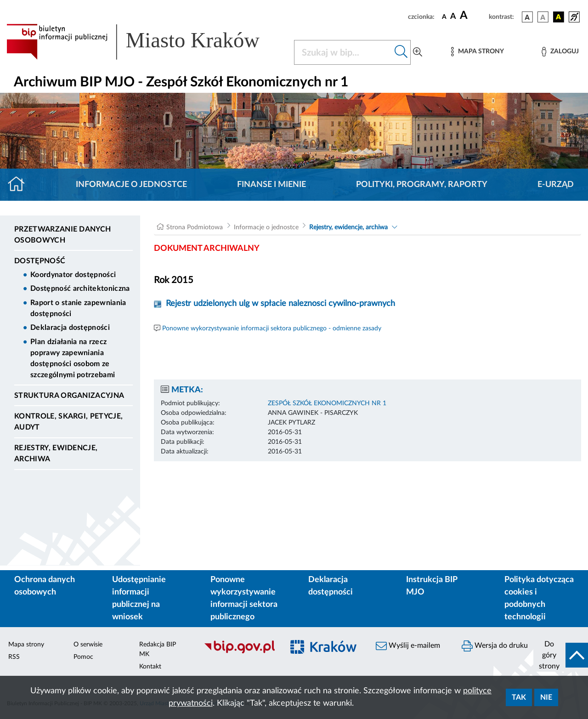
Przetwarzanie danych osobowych (62, 235)
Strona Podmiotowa (195, 227)
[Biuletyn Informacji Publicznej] (239, 652)
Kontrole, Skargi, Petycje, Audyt (68, 422)
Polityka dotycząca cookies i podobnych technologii (539, 598)
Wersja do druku (495, 646)
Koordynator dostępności (73, 275)
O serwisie (88, 645)
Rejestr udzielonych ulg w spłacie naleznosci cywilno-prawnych (280, 304)
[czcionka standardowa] (444, 17)
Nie (546, 697)
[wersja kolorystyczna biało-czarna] (543, 17)
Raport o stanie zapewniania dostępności (78, 308)
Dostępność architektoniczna (80, 289)
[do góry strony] (561, 655)
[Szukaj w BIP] (343, 52)
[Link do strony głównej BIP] (145, 42)
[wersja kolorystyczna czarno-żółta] (559, 17)
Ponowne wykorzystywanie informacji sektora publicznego (244, 598)
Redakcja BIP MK (158, 649)
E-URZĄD (556, 185)
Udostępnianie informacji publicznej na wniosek (139, 598)
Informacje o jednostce (131, 185)
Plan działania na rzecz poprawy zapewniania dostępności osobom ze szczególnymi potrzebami (73, 358)
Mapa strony (26, 645)
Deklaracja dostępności (70, 328)
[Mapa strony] (477, 52)
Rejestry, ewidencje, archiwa (56, 453)
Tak (519, 697)
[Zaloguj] (560, 52)
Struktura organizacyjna (69, 396)
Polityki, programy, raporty (422, 185)
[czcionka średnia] (453, 17)
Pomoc (83, 657)
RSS (14, 657)
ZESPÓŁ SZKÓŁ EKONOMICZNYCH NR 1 (327, 403)
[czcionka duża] (473, 16)
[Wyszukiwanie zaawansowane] (418, 52)
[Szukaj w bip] (401, 52)
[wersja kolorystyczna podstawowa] (527, 17)
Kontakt (150, 667)
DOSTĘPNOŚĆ (40, 261)
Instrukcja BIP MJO (432, 586)
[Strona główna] (20, 185)
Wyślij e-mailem (408, 646)
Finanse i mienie (271, 185)
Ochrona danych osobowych (45, 586)
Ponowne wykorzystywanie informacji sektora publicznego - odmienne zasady (272, 328)
